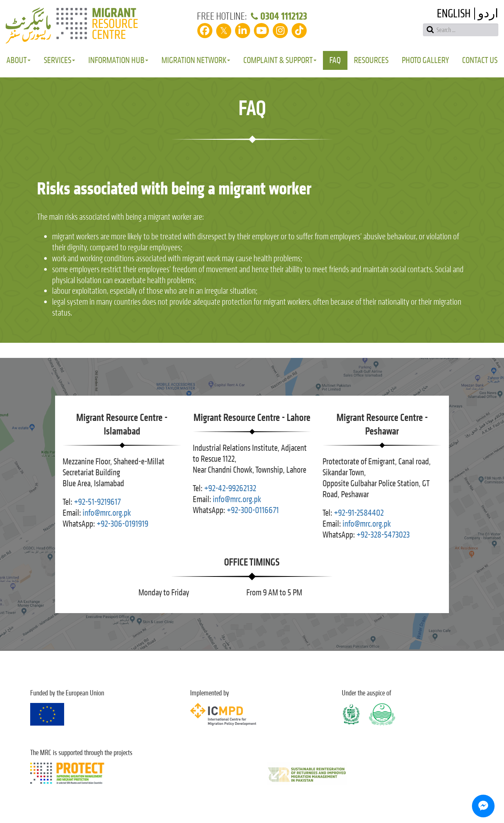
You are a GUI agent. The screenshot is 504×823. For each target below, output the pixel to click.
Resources (371, 60)
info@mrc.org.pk (107, 513)
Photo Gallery (425, 60)
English (454, 14)
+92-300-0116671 (253, 510)
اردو (488, 14)
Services (59, 60)
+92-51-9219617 (97, 502)
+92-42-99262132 (230, 488)
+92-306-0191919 (122, 524)
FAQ (335, 60)
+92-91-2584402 (359, 513)
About (18, 60)
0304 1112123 (278, 16)
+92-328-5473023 (383, 535)
